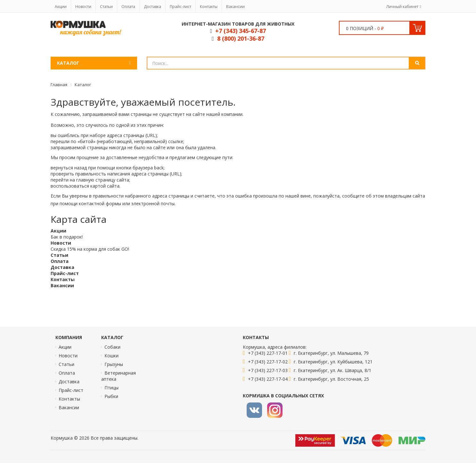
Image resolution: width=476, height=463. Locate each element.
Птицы (111, 388)
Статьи (106, 7)
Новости (83, 7)
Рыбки (111, 396)
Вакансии (235, 7)
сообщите (353, 196)
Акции (61, 7)
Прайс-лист (181, 7)
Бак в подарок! (67, 237)
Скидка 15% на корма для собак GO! (90, 249)
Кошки (111, 356)
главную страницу (96, 180)
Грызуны (114, 364)
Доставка (152, 7)
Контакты (209, 7)
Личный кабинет (402, 7)
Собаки (112, 347)
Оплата (128, 7)
